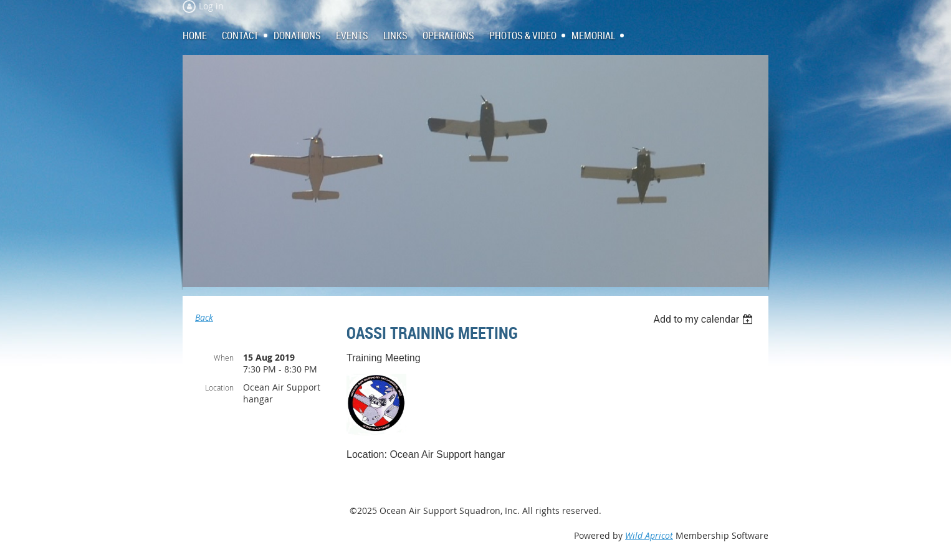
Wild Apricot (649, 535)
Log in (211, 6)
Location (219, 387)
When (224, 358)
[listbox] (705, 319)
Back (204, 317)
